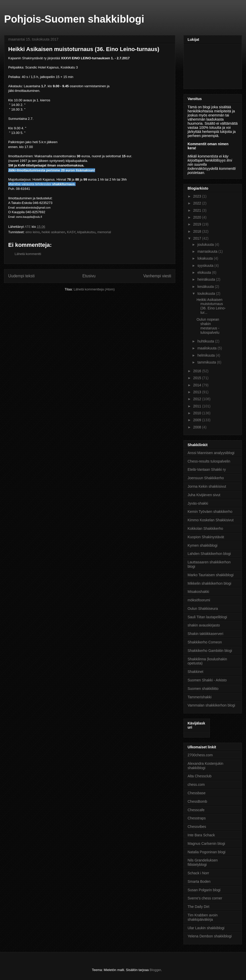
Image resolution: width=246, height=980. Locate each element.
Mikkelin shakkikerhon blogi (209, 583)
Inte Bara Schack (201, 835)
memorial (104, 232)
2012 (198, 399)
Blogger (155, 970)
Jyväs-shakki (198, 503)
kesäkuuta (206, 287)
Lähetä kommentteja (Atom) (94, 289)
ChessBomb (197, 801)
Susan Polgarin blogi (204, 890)
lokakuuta (206, 258)
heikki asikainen (53, 232)
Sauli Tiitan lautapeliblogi (207, 617)
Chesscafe (196, 810)
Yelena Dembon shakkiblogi (210, 936)
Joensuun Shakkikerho (206, 478)
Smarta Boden (199, 881)
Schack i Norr (198, 873)
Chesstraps (197, 818)
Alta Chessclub (199, 776)
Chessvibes (197, 827)
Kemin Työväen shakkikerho (210, 512)
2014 (198, 385)
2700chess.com (200, 755)
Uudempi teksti (21, 276)
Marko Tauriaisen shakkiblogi (211, 575)
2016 (198, 371)
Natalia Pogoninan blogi (207, 852)
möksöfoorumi (199, 600)
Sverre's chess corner (205, 898)
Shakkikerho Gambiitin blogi (210, 651)
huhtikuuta (206, 341)
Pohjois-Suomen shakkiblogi (74, 19)
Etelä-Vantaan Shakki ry (207, 469)
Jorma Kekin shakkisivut (207, 486)
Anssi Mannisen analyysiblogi (211, 453)
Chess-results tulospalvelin (209, 461)
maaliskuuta (207, 348)
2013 (198, 392)
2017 (198, 238)
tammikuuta (207, 362)
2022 (198, 203)
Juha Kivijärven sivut (204, 495)
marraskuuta (208, 251)
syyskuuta (206, 266)
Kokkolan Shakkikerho (205, 528)
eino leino (33, 232)
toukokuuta (207, 293)
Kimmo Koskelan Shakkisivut (211, 520)
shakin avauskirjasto (204, 625)
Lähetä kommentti (28, 254)
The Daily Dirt (198, 907)
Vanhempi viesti (157, 276)
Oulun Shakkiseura (203, 609)
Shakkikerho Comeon (205, 642)
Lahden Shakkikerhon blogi (209, 554)
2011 (198, 406)
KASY (71, 232)
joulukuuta (206, 244)
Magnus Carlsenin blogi (206, 844)
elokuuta (205, 272)
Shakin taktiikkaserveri (205, 634)
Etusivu (89, 276)
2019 (198, 224)
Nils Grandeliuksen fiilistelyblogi (203, 862)
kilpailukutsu (86, 232)
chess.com (196, 785)
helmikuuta (207, 355)
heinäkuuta (207, 279)
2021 (198, 210)
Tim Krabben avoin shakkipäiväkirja (203, 917)
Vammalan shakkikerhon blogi (211, 705)
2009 (198, 420)
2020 (198, 217)
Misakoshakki (198, 592)
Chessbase (197, 793)
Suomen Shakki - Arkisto (207, 680)
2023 (198, 196)
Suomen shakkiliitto (203, 689)
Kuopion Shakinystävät (206, 537)
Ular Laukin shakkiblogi (206, 928)
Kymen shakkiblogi (203, 545)
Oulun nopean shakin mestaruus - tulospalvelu (208, 326)
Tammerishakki (199, 697)
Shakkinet (195, 672)
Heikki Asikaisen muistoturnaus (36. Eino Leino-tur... (211, 306)
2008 (198, 427)
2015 (198, 378)
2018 (198, 231)
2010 (198, 413)
